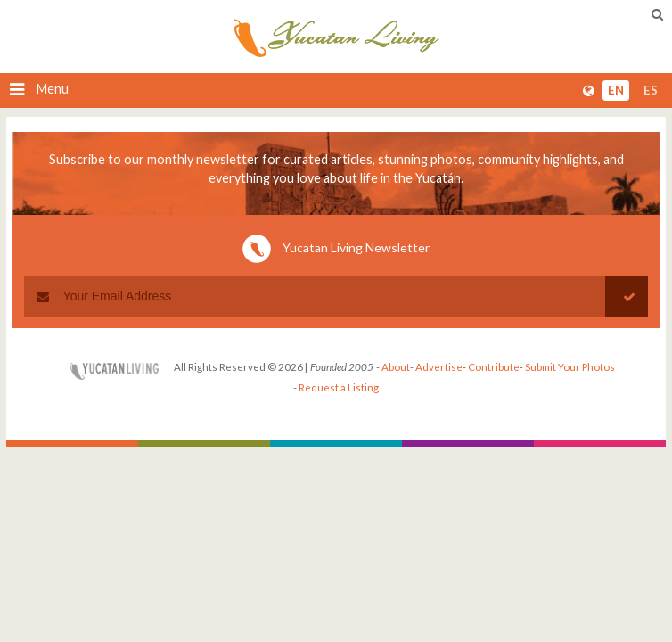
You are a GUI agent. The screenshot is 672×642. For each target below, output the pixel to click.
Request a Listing (339, 387)
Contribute (494, 367)
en (616, 90)
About (396, 367)
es (651, 90)
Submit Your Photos (570, 367)
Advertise (439, 367)
